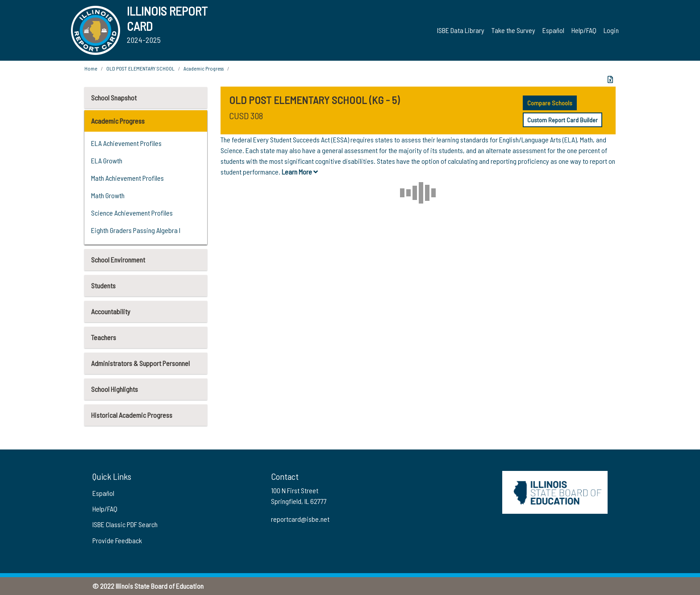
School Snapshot (114, 98)
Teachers (104, 337)
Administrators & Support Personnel (140, 363)
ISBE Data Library (461, 30)
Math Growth (108, 195)
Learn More (300, 172)
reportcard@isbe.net (300, 519)
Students (103, 285)
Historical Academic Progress (132, 415)
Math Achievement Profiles (127, 178)
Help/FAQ (584, 30)
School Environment (118, 260)
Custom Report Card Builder (562, 120)
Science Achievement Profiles (132, 213)
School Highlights (115, 389)
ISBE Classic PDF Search (125, 524)
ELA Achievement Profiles (126, 143)
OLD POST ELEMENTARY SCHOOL (140, 68)
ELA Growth (107, 160)
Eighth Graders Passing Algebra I (136, 230)
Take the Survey (513, 30)
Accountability (111, 311)
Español (553, 30)
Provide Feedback (117, 540)
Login (611, 30)
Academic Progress (118, 121)
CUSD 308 (246, 116)
